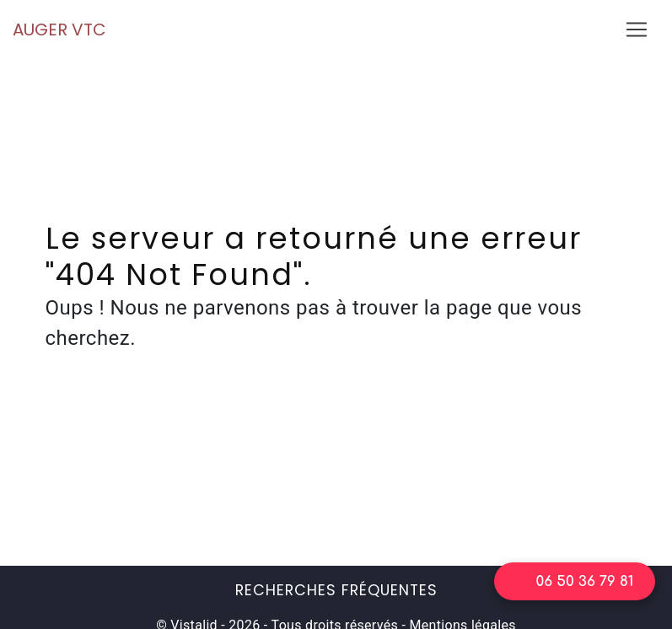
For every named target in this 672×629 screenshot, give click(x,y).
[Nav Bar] (637, 30)
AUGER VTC (59, 30)
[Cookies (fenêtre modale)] (5, 619)
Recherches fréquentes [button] (336, 590)
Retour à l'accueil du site (336, 425)
